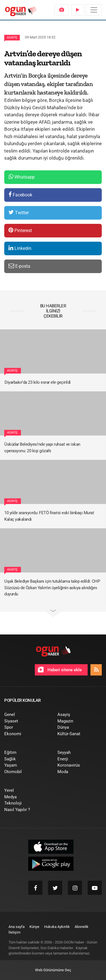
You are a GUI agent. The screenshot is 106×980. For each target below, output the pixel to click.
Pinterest (20, 230)
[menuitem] (62, 10)
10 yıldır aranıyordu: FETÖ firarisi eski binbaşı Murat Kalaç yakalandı (49, 516)
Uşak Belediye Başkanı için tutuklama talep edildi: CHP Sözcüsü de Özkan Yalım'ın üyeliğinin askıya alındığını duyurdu (52, 588)
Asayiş (12, 37)
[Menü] (94, 10)
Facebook (20, 195)
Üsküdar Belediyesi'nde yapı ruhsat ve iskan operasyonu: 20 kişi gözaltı (42, 448)
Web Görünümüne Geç (53, 970)
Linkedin (20, 248)
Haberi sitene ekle (60, 670)
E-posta (19, 266)
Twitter (19, 212)
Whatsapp (22, 177)
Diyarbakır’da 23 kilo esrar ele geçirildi (38, 382)
